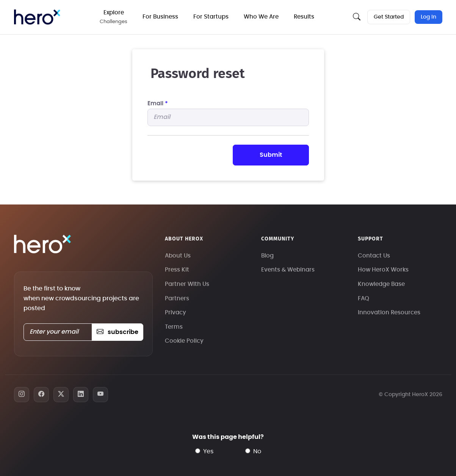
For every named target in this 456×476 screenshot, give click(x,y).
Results (304, 17)
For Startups (211, 17)
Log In (429, 17)
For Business (160, 17)
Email (158, 104)
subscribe (117, 332)
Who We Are (261, 17)
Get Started (389, 17)
